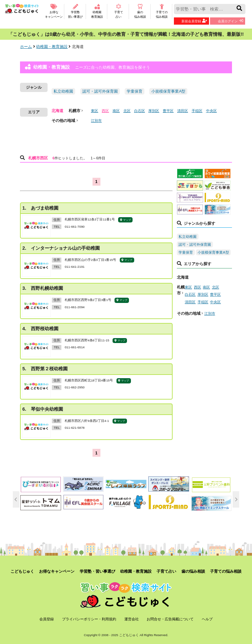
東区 (94, 111)
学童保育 (135, 91)
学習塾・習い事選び (97, 571)
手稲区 (197, 111)
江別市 (96, 121)
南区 (116, 111)
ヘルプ (207, 619)
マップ (126, 220)
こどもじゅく (22, 571)
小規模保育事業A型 (168, 91)
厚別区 (154, 111)
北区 (127, 111)
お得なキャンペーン (54, 11)
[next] (236, 499)
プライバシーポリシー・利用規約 (89, 619)
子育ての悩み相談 (162, 11)
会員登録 (47, 619)
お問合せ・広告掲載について (170, 619)
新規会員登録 (194, 21)
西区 (105, 111)
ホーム (26, 47)
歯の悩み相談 (140, 11)
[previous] (16, 499)
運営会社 (132, 619)
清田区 (183, 111)
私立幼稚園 (63, 91)
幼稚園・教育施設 (52, 47)
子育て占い (119, 11)
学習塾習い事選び (75, 11)
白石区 (140, 111)
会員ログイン (231, 21)
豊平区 (168, 111)
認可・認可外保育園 (100, 91)
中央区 (211, 111)
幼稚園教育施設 (97, 11)
